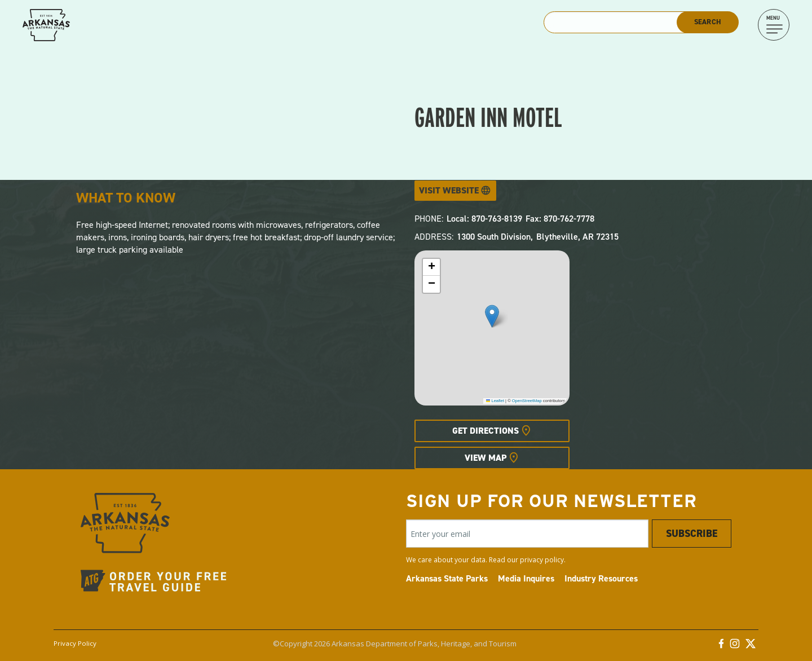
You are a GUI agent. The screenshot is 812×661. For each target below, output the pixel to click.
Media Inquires (526, 578)
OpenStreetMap (527, 401)
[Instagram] (735, 646)
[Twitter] (751, 646)
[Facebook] (721, 646)
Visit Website (449, 190)
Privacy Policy (75, 643)
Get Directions (486, 431)
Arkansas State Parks (447, 578)
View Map (486, 458)
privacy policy (542, 560)
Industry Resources (601, 578)
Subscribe (692, 534)
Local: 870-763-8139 (484, 219)
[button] (492, 316)
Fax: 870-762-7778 (560, 219)
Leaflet (495, 401)
